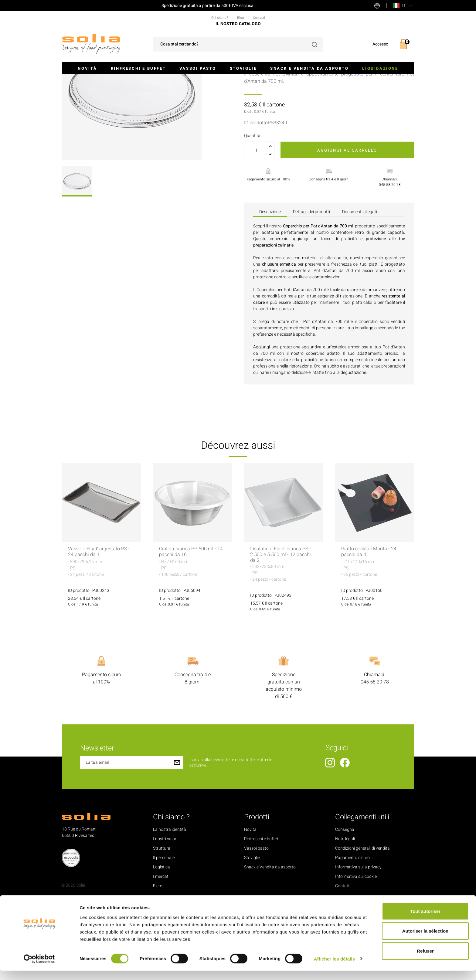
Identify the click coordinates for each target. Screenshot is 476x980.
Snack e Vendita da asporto (309, 68)
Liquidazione (380, 68)
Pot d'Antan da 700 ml (337, 345)
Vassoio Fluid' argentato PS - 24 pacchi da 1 (99, 626)
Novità (87, 68)
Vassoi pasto (198, 68)
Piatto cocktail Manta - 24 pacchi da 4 (369, 626)
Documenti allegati (360, 286)
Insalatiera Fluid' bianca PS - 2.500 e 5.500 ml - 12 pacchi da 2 (280, 629)
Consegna (345, 904)
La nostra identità (170, 904)
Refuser (425, 960)
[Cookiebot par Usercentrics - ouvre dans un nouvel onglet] (39, 968)
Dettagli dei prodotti (311, 286)
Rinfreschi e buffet (138, 68)
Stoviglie (243, 68)
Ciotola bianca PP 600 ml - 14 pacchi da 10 (191, 626)
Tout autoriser (425, 920)
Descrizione (270, 286)
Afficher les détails (334, 968)
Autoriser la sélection (425, 940)
